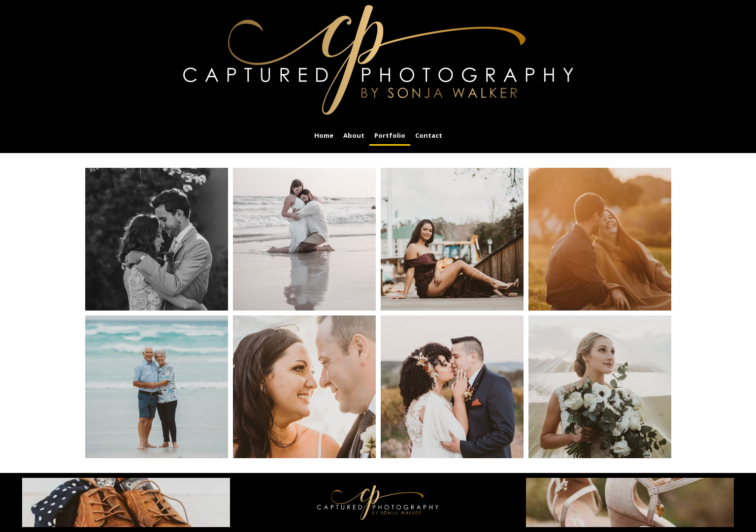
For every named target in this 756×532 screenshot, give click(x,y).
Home (324, 135)
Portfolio (390, 135)
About (354, 135)
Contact (429, 135)
